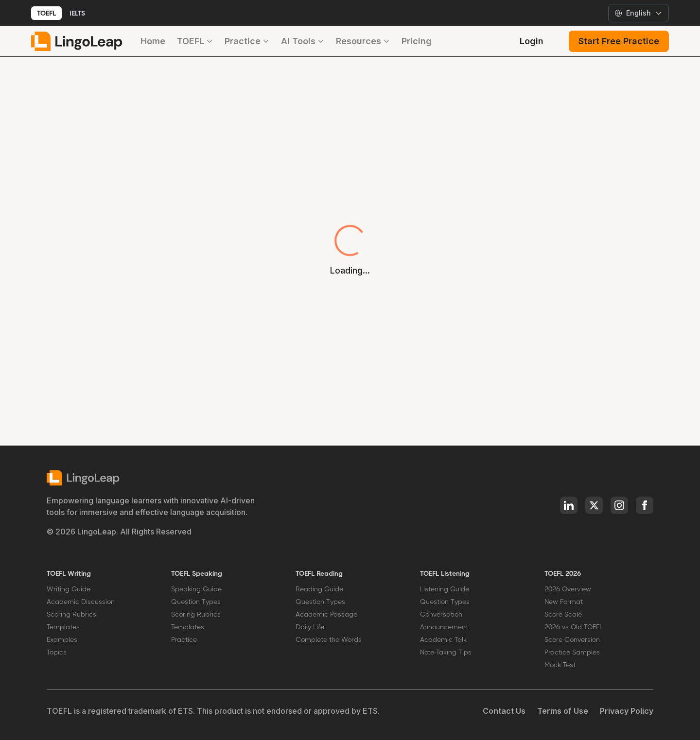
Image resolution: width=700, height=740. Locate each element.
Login (532, 41)
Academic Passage (326, 614)
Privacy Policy (627, 711)
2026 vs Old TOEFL (574, 627)
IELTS (77, 13)
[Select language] (639, 13)
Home (153, 41)
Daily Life (310, 627)
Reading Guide (319, 589)
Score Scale (563, 614)
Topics (57, 652)
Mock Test (560, 665)
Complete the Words (329, 639)
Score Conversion (572, 639)
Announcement (444, 627)
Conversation (441, 614)
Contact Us (504, 711)
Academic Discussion (81, 602)
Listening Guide (445, 589)
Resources (363, 41)
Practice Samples (572, 652)
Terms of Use (563, 711)
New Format (564, 602)
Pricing (417, 41)
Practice (247, 41)
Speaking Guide (196, 589)
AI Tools (303, 41)
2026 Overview (568, 589)
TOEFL (46, 13)
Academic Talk (443, 639)
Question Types (196, 602)
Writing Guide (69, 589)
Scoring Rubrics (71, 614)
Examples (62, 639)
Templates (63, 627)
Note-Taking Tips (446, 652)
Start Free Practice (619, 41)
